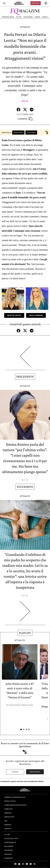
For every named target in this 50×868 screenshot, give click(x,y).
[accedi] (46, 3)
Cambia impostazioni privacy (16, 805)
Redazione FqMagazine (21, 705)
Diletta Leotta (14, 315)
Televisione (28, 17)
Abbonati (36, 3)
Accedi (15, 772)
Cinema (37, 17)
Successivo (25, 487)
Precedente (25, 377)
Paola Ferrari (36, 315)
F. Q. (26, 101)
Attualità (25, 27)
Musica (45, 17)
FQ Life (19, 17)
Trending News (8, 17)
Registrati (35, 772)
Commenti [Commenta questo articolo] (25, 119)
